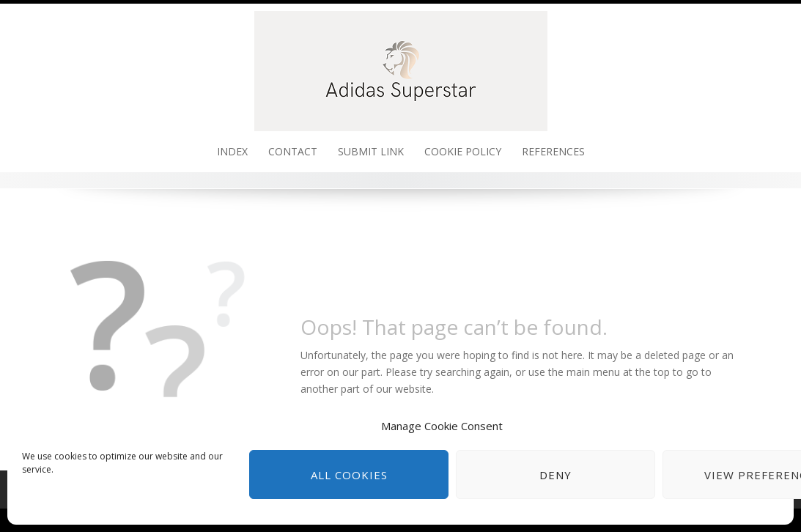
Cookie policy (463, 151)
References (553, 151)
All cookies (349, 475)
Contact (293, 151)
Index (232, 151)
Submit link (371, 151)
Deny (555, 475)
